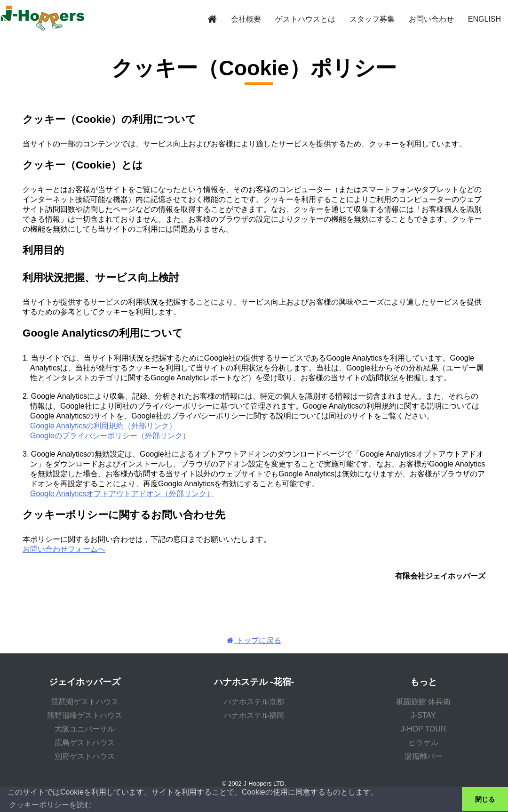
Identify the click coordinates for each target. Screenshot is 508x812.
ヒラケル (423, 743)
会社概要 (246, 19)
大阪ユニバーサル (85, 729)
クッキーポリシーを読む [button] (50, 805)
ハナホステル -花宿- (254, 682)
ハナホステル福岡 (254, 715)
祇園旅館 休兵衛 (423, 702)
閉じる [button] (485, 799)
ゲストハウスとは (305, 19)
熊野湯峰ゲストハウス (85, 715)
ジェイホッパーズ (85, 682)
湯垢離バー (423, 756)
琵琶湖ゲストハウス (85, 702)
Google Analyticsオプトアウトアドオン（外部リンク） (122, 494)
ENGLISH (484, 19)
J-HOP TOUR (424, 729)
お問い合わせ (431, 19)
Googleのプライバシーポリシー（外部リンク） (110, 436)
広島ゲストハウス (85, 743)
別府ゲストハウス (85, 756)
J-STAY (424, 715)
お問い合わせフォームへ (64, 549)
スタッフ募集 (372, 19)
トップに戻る (254, 640)
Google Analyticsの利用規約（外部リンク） (103, 426)
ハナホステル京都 (254, 702)
